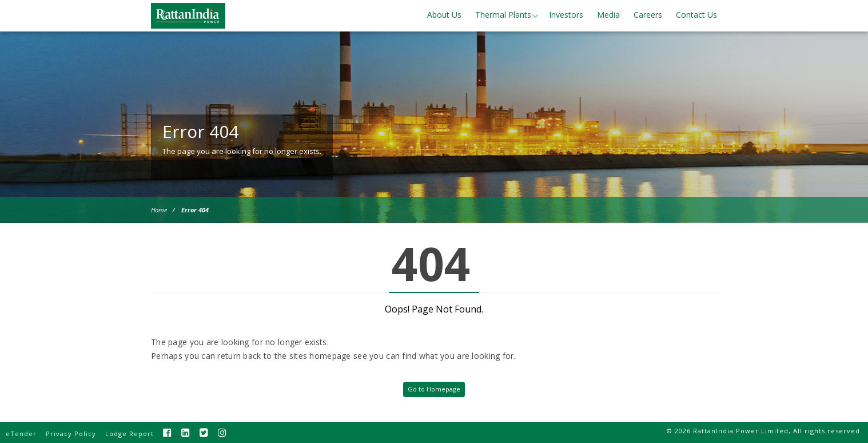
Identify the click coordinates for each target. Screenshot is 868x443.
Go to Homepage (434, 389)
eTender (21, 434)
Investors (566, 15)
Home (159, 210)
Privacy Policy (71, 434)
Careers (648, 15)
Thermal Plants (503, 15)
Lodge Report (130, 434)
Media (608, 15)
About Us (444, 15)
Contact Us (696, 15)
